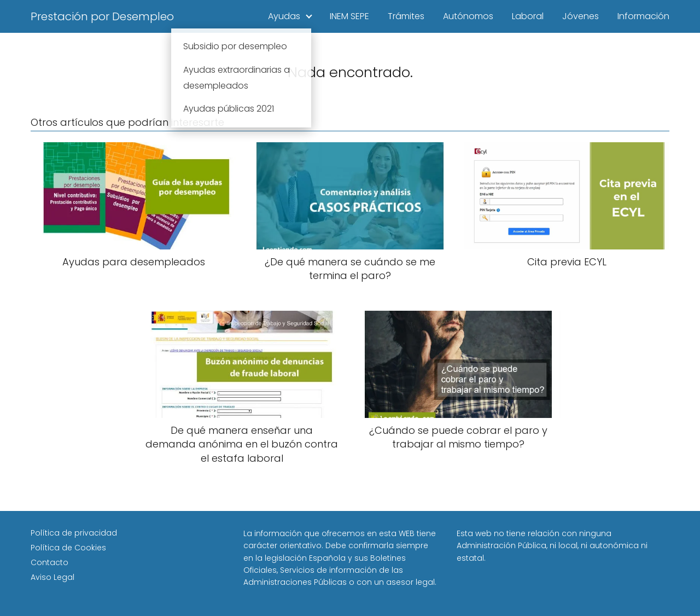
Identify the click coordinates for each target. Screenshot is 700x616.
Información (643, 16)
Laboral (528, 16)
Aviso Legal (52, 577)
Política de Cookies (68, 548)
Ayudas (284, 16)
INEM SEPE (349, 16)
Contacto (49, 562)
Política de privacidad (74, 533)
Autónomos (468, 16)
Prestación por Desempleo (102, 16)
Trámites (406, 16)
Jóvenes (581, 16)
